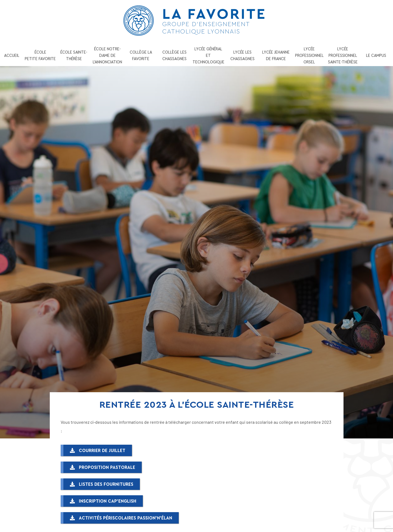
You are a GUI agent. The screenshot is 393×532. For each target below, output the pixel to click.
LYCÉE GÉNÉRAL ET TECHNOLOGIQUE (208, 55)
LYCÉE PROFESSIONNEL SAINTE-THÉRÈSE (343, 55)
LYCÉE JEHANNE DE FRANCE (276, 55)
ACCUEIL (12, 55)
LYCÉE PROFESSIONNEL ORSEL (309, 55)
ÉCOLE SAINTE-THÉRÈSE (74, 55)
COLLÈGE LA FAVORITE (141, 55)
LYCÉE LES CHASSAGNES (242, 55)
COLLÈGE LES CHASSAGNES (174, 55)
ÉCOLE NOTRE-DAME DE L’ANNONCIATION (107, 55)
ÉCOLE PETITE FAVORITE (40, 55)
